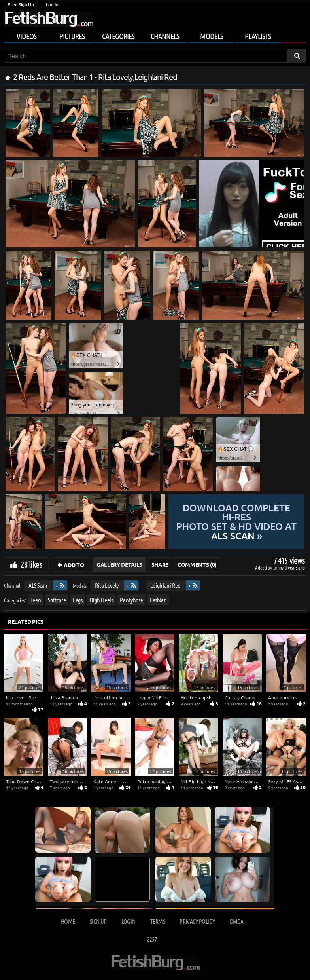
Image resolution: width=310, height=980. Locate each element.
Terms (158, 921)
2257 (152, 939)
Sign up (98, 921)
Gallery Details (119, 564)
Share (160, 564)
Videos (26, 36)
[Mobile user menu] (155, 35)
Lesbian (158, 600)
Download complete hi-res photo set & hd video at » (236, 522)
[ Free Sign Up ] (21, 5)
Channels (165, 36)
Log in (52, 5)
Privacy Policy (197, 921)
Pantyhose (131, 600)
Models (212, 36)
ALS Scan (38, 585)
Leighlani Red (165, 585)
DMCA (236, 921)
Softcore (57, 600)
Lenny (279, 567)
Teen (36, 600)
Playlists (258, 36)
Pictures (72, 36)
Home (68, 921)
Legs (78, 600)
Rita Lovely (107, 585)
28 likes (31, 564)
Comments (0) (197, 564)
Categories (118, 36)
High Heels (101, 600)
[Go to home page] (49, 19)
